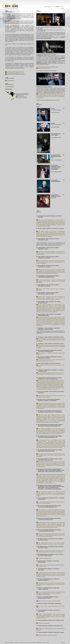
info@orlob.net (39, 643)
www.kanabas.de (11, 81)
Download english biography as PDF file (15, 72)
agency (50, 7)
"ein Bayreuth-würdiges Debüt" (45, 558)
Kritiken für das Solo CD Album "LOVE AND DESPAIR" (50, 601)
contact (62, 7)
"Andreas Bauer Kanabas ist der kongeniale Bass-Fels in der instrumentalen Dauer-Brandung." (51, 396)
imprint (44, 643)
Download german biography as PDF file (16, 73)
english (62, 9)
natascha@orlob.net (22, 97)
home (46, 7)
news (54, 7)
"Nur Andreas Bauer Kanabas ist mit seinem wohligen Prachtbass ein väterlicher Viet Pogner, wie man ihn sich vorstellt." (51, 543)
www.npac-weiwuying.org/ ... (44, 68)
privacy (47, 643)
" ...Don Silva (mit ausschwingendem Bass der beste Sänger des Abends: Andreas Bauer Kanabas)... (51, 503)
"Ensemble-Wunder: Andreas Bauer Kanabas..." (48, 635)
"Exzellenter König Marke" (44, 623)
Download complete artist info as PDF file (16, 74)
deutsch (59, 9)
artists (58, 7)
